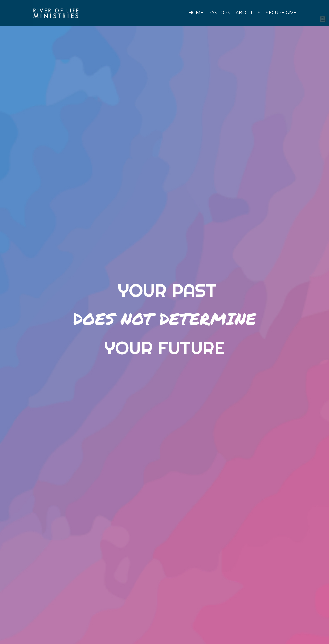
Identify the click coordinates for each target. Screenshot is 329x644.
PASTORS (219, 13)
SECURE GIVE (281, 13)
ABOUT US (248, 13)
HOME (196, 13)
